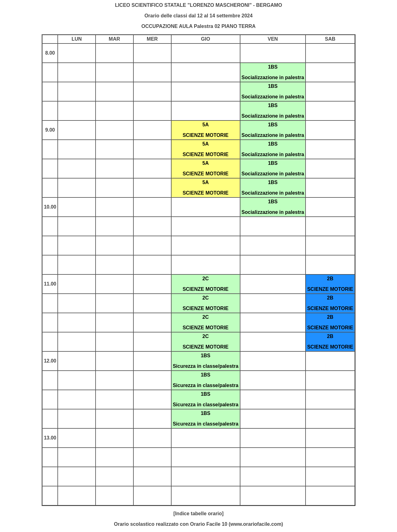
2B (330, 279)
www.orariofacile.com (256, 524)
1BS (273, 67)
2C (205, 279)
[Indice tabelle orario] (198, 514)
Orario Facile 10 (209, 524)
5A (205, 125)
